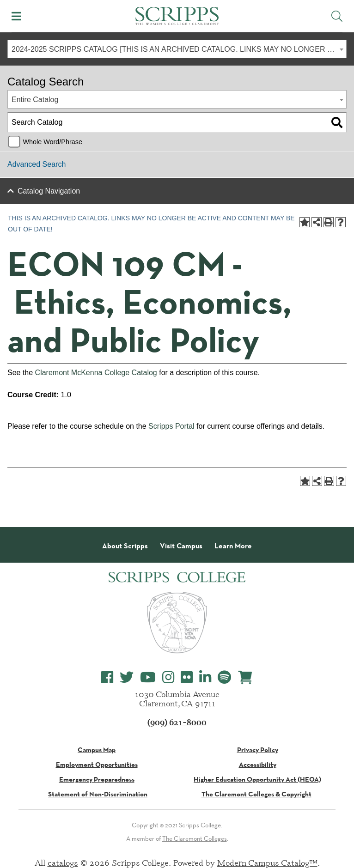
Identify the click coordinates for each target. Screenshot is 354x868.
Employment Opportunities (97, 765)
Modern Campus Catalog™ (267, 862)
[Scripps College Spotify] (224, 677)
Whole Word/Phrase (52, 142)
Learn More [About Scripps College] (233, 546)
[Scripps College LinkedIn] (205, 677)
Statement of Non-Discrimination (98, 794)
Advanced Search (37, 164)
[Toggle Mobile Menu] (16, 16)
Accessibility (258, 765)
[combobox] (177, 49)
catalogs (63, 862)
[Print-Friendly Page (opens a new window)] (329, 222)
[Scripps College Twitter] (127, 677)
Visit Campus (181, 546)
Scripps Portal (171, 426)
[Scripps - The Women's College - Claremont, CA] (177, 15)
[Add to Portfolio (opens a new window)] (305, 222)
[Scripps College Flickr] (187, 677)
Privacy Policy (258, 750)
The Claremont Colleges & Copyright (256, 794)
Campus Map (97, 750)
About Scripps (125, 546)
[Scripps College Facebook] (107, 677)
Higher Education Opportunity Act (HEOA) (257, 779)
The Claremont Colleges (195, 838)
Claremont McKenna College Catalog (96, 373)
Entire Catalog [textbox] (35, 100)
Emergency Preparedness (97, 779)
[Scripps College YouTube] (148, 677)
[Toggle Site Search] (337, 16)
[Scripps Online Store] (245, 677)
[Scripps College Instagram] (168, 677)
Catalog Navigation (49, 191)
